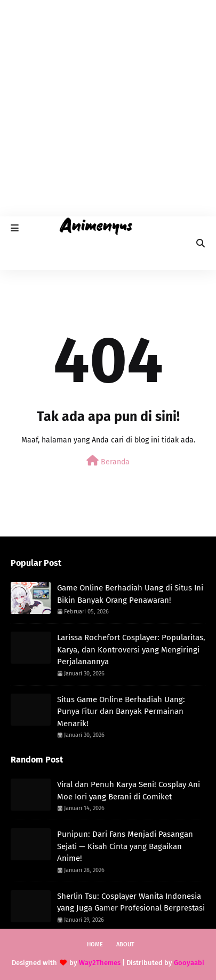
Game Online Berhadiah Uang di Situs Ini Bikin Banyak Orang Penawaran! (130, 594)
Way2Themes (100, 963)
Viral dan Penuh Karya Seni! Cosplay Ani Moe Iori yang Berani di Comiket (129, 791)
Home (95, 944)
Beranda (108, 461)
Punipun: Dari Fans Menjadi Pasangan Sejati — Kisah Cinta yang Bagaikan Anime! (125, 846)
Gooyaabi (189, 963)
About (125, 944)
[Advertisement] (108, 108)
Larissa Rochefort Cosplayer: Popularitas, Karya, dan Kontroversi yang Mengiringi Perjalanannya (131, 650)
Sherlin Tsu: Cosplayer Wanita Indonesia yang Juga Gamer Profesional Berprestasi (131, 902)
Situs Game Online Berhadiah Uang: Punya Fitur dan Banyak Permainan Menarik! (121, 711)
